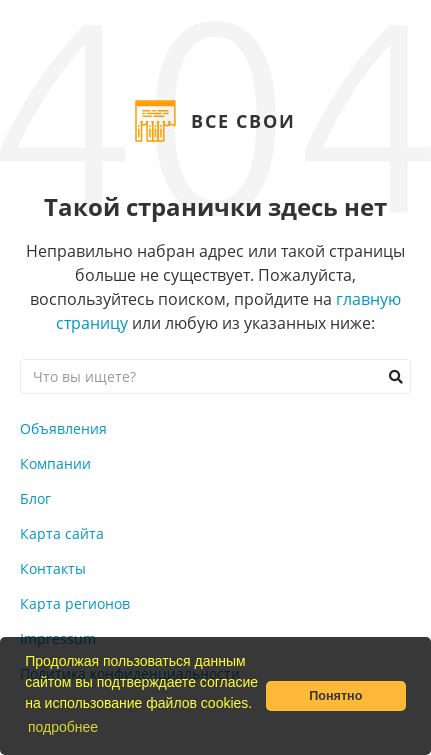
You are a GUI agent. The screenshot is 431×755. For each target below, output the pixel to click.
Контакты (53, 568)
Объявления (63, 428)
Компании (55, 463)
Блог (35, 498)
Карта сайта (62, 533)
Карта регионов (75, 603)
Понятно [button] (335, 696)
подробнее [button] (63, 727)
